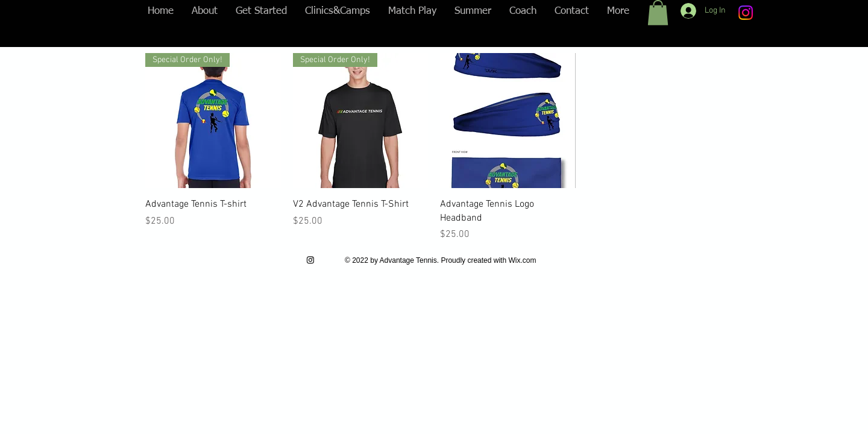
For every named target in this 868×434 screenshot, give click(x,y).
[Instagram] (746, 13)
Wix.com (522, 260)
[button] (658, 13)
